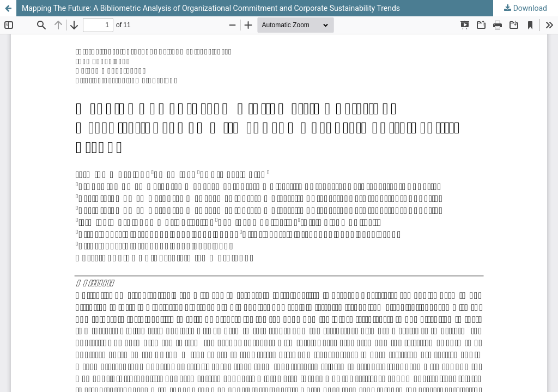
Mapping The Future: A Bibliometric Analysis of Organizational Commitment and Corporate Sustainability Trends (211, 8)
